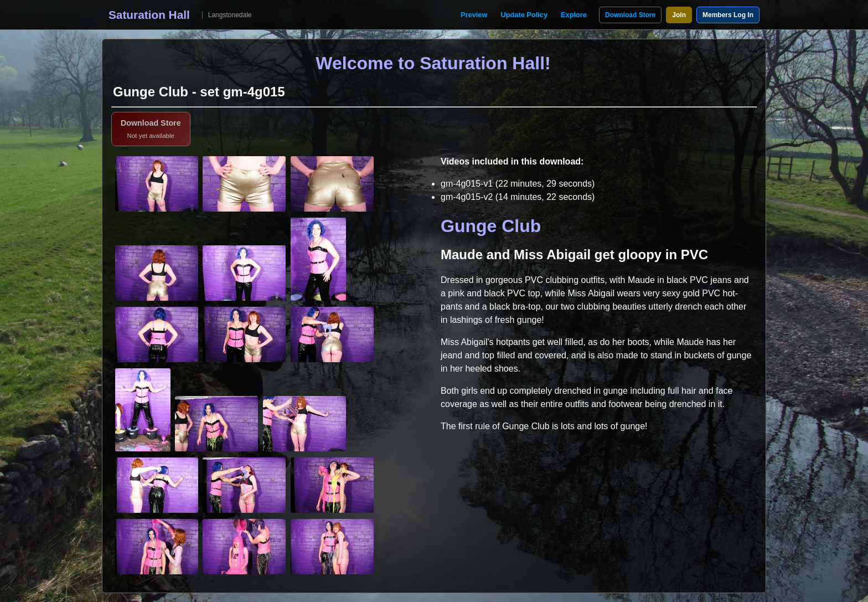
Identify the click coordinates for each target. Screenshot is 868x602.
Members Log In (728, 15)
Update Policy (524, 15)
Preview (474, 15)
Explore (574, 15)
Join (679, 15)
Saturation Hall (149, 15)
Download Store (630, 15)
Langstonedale (230, 15)
